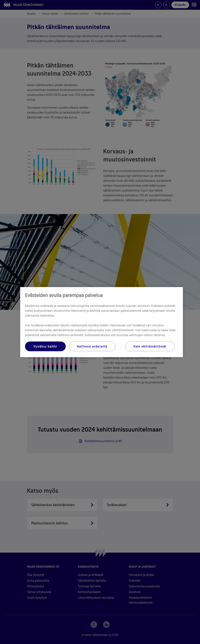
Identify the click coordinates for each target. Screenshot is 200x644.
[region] (102, 322)
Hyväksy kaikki (45, 346)
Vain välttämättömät (150, 346)
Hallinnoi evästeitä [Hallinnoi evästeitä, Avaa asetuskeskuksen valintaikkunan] (92, 346)
